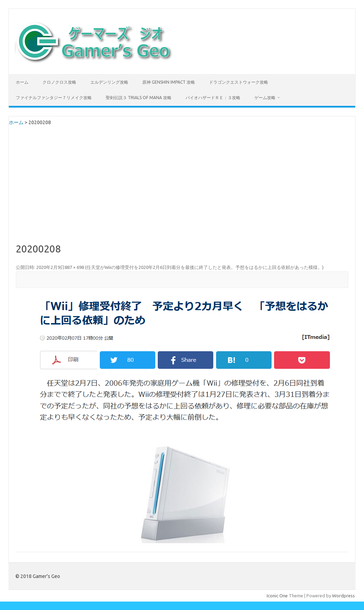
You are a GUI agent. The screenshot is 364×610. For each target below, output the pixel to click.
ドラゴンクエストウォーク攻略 (239, 82)
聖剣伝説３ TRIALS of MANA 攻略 (139, 98)
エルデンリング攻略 (109, 82)
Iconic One (277, 596)
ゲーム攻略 (265, 98)
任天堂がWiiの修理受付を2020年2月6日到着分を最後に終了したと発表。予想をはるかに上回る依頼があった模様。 (204, 267)
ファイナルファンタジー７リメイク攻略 (54, 98)
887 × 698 (74, 267)
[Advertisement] (182, 191)
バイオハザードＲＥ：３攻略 (213, 98)
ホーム (22, 82)
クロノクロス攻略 (59, 82)
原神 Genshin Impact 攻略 (169, 82)
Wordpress (343, 596)
